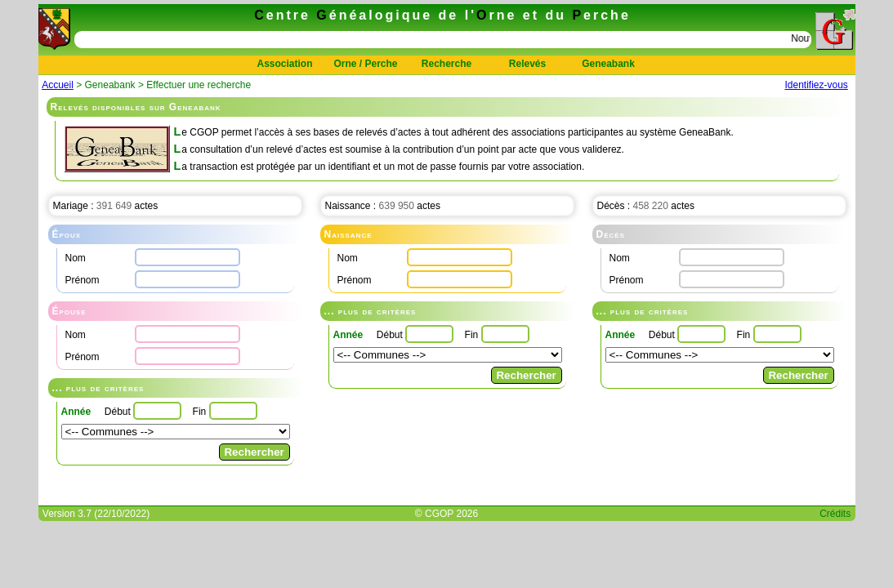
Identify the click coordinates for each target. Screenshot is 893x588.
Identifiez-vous (816, 85)
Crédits (835, 514)
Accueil (58, 85)
